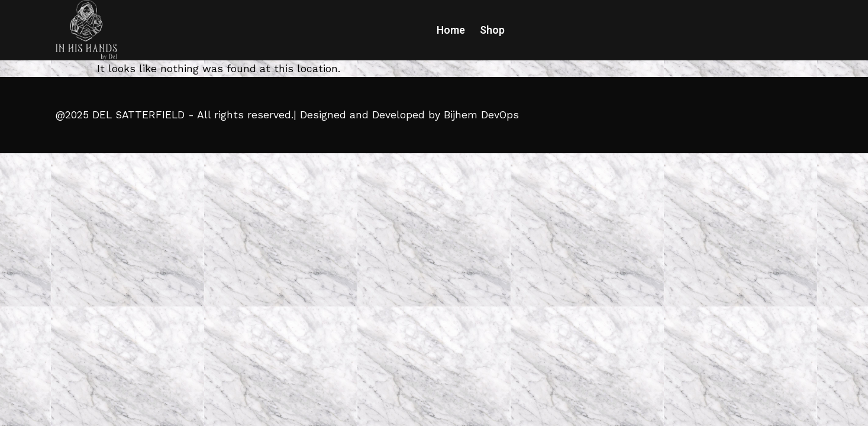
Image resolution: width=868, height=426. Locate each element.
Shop (492, 30)
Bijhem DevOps (481, 115)
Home (451, 30)
